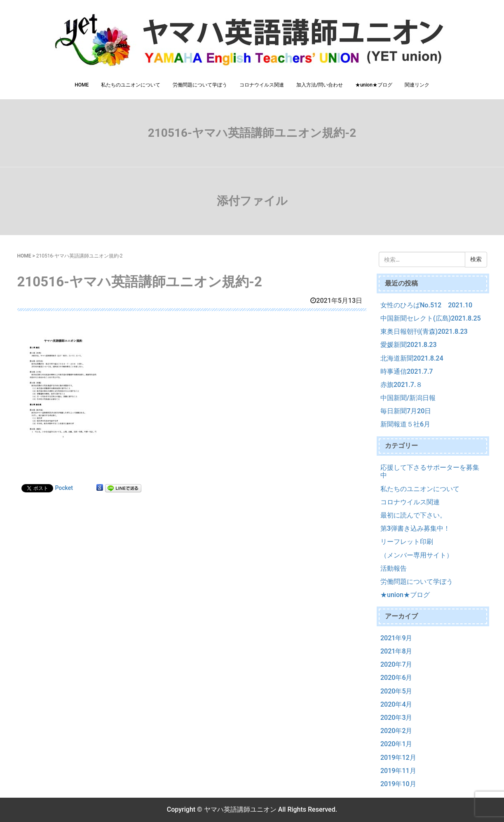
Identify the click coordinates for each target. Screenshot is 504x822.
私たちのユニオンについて (131, 85)
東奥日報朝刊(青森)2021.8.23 (424, 331)
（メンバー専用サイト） (417, 555)
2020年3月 (396, 718)
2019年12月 (398, 758)
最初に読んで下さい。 (413, 515)
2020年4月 (396, 704)
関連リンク (417, 85)
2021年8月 (396, 651)
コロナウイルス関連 (262, 85)
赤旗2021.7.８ (401, 385)
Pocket (64, 488)
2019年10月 (398, 784)
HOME (82, 85)
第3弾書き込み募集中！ (415, 528)
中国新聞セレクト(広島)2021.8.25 (431, 318)
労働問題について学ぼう (200, 85)
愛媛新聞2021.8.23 (409, 345)
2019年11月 (398, 771)
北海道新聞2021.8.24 (412, 358)
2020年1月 (396, 744)
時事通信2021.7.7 (407, 371)
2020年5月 (396, 691)
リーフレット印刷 (407, 542)
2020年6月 (396, 678)
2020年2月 (396, 731)
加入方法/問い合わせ (320, 85)
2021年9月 (396, 638)
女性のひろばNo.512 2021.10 (426, 305)
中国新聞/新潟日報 (408, 398)
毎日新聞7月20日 (406, 411)
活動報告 (394, 568)
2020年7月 (396, 664)
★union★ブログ (374, 85)
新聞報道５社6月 (405, 424)
